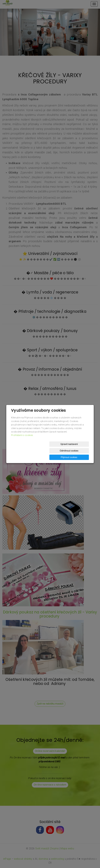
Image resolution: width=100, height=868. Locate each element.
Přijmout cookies (77, 451)
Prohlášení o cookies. (22, 442)
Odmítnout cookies (51, 451)
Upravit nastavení (25, 451)
